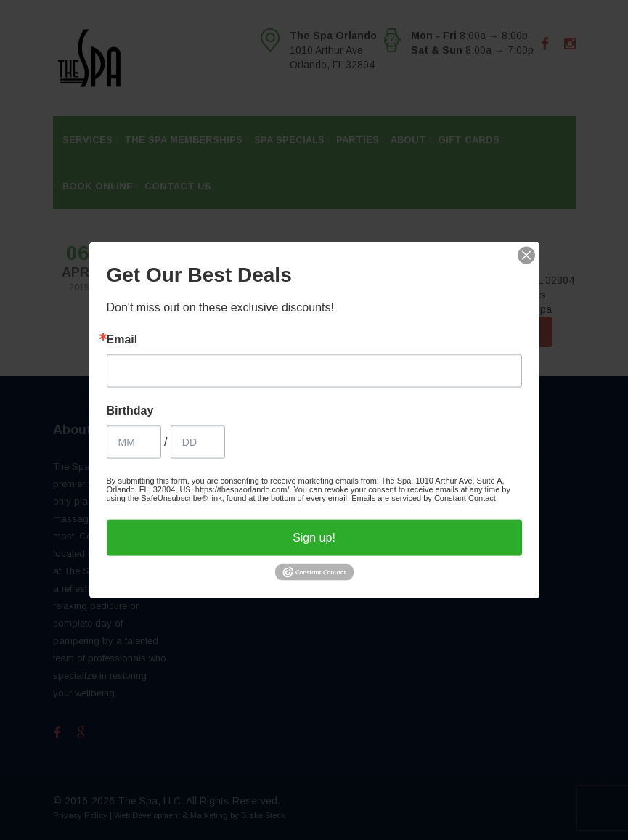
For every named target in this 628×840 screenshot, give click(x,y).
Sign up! (314, 537)
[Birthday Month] (134, 441)
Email (122, 339)
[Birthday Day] (198, 441)
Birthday (130, 410)
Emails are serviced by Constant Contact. (425, 497)
